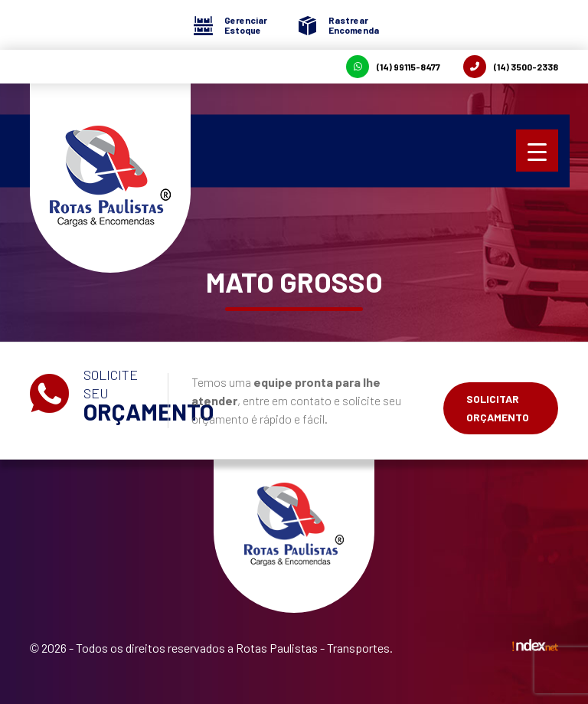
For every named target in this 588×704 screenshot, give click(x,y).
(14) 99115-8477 (393, 67)
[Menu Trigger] (537, 151)
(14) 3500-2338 (511, 67)
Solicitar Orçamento (498, 408)
